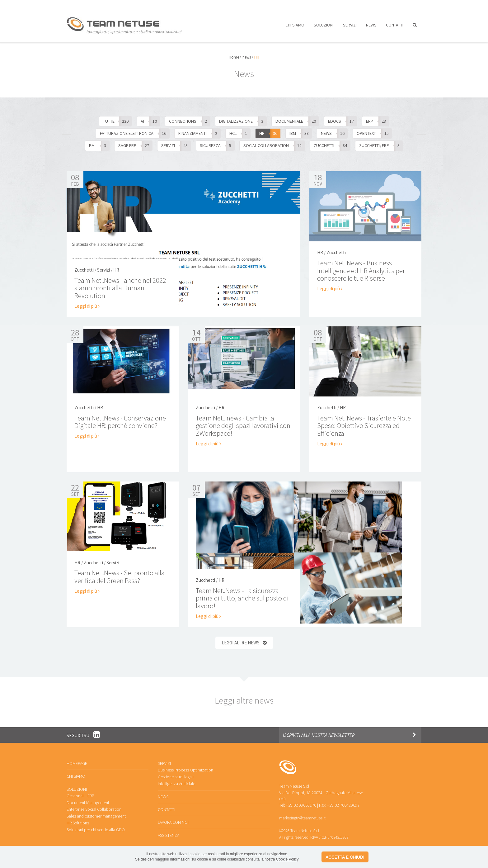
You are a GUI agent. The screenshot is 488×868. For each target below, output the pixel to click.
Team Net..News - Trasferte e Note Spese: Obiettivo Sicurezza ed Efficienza (364, 421)
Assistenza (356, 5)
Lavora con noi (314, 5)
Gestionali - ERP (80, 791)
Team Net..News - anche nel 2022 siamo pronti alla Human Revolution (120, 284)
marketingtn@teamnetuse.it (302, 813)
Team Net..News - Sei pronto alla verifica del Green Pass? (119, 572)
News (371, 27)
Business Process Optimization (185, 765)
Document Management (88, 798)
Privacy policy (289, 845)
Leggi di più (87, 302)
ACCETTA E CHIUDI (345, 857)
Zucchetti (84, 266)
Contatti (395, 27)
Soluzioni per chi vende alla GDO (96, 824)
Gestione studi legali (176, 772)
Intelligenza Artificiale (176, 779)
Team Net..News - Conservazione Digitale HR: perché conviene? (120, 417)
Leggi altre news (241, 639)
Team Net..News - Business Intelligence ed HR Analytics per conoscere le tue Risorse (361, 266)
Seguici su (83, 730)
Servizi (350, 27)
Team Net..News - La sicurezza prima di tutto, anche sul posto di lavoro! (242, 594)
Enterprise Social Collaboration (94, 804)
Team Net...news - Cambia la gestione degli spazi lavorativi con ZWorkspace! (243, 421)
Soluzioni (324, 27)
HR (116, 266)
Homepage (77, 759)
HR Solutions (78, 818)
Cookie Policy (287, 859)
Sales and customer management (96, 811)
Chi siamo (295, 27)
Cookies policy (313, 845)
